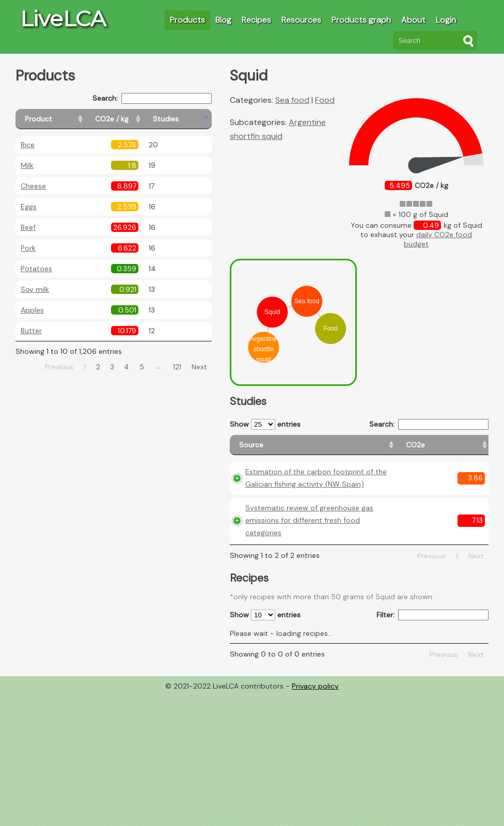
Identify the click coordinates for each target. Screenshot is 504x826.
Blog (223, 20)
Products (187, 20)
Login (446, 20)
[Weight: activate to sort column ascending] (469, 450)
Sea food (292, 100)
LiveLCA (63, 19)
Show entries (265, 424)
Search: (152, 98)
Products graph (361, 20)
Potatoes (36, 269)
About (413, 20)
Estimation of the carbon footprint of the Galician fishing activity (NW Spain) (268, 518)
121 (177, 367)
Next (199, 367)
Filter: (432, 747)
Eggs (29, 207)
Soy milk (35, 289)
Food (325, 100)
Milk (27, 165)
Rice (28, 145)
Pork (28, 248)
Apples (32, 310)
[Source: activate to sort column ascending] (263, 450)
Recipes (256, 20)
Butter (31, 331)
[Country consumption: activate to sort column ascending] (415, 450)
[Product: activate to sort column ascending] (62, 119)
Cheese (33, 186)
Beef (28, 227)
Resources (301, 20)
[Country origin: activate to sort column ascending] (358, 450)
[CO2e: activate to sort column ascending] (316, 450)
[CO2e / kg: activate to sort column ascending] (138, 119)
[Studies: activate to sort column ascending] (189, 119)
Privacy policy (315, 818)
